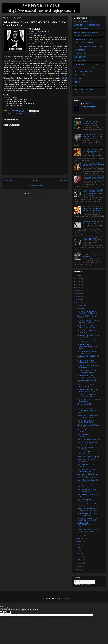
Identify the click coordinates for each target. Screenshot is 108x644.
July (79, 545)
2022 (78, 287)
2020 (78, 294)
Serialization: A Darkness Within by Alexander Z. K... (88, 352)
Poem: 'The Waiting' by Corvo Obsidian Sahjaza (87, 491)
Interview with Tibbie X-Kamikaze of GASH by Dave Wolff (93, 165)
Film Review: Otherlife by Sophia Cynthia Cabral (88, 341)
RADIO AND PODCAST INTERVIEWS (86, 54)
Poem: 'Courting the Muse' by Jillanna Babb (86, 461)
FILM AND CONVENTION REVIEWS (86, 64)
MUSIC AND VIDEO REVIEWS (19, 114)
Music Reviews (34, 114)
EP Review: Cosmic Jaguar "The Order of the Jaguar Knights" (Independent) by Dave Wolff (93, 151)
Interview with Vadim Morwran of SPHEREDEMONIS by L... (88, 416)
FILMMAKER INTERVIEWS (83, 39)
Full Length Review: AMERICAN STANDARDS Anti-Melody (88, 391)
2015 (78, 570)
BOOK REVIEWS (79, 61)
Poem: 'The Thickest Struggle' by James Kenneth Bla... (87, 470)
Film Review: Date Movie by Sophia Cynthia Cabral (86, 405)
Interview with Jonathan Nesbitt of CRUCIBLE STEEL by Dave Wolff (93, 178)
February (81, 560)
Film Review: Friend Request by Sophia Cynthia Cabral (87, 421)
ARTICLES (77, 78)
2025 (78, 278)
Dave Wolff (86, 104)
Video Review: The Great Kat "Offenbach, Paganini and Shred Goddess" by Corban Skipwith (92, 209)
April (80, 554)
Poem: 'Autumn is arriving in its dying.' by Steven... (87, 443)
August (80, 542)
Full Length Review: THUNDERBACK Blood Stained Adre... (88, 525)
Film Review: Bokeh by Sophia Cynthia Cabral (87, 331)
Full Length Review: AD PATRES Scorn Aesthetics (88, 367)
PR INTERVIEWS (79, 50)
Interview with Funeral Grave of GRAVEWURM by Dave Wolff (92, 135)
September (81, 538)
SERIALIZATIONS (80, 93)
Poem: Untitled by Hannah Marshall (88, 477)
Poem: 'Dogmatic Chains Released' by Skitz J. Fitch (88, 453)
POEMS (76, 86)
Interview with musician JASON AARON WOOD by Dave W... (88, 510)
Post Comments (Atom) (39, 194)
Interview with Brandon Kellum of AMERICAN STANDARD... (88, 312)
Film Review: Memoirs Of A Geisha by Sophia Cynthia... (88, 426)
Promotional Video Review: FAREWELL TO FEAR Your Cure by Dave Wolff (93, 255)
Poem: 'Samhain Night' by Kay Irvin (88, 457)
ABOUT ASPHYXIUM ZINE (83, 21)
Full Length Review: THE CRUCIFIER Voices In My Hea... (88, 376)
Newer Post (8, 181)
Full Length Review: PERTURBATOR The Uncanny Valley (88, 347)
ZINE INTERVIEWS (80, 57)
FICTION (77, 82)
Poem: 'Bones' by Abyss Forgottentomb (85, 500)
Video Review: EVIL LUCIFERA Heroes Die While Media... (88, 531)
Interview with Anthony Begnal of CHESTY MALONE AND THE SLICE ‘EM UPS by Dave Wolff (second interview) (93, 193)
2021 (78, 291)
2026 (78, 275)
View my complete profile (89, 107)
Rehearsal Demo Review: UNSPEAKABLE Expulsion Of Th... (88, 411)
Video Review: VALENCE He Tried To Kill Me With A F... (88, 386)
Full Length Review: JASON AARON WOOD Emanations (87, 362)
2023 (78, 284)
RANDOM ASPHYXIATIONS (83, 89)
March (80, 557)
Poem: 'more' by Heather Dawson (88, 474)
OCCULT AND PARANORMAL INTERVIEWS (89, 46)
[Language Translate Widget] (84, 582)
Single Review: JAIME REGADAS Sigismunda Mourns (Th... (88, 322)
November (81, 309)
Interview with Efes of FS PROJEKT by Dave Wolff (86, 327)
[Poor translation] (8, 612)
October (80, 535)
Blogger (66, 598)
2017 (78, 303)
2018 (78, 300)
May (79, 551)
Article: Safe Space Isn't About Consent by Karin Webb (87, 371)
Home (35, 181)
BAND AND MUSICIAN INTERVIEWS (86, 32)
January (80, 563)
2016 (78, 567)
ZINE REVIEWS (79, 75)
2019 (78, 297)
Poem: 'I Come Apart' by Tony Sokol (89, 439)
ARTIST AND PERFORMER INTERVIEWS (87, 25)
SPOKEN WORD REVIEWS (83, 71)
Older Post (63, 181)
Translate (86, 585)
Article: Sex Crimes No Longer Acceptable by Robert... (87, 395)
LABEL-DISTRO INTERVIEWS (84, 43)
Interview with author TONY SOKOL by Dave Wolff (91, 122)
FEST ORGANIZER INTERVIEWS (85, 36)
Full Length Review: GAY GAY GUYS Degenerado (87, 514)
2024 (78, 281)
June (79, 548)
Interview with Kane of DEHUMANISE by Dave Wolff (92, 239)
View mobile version (35, 185)
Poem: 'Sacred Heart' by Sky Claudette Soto (86, 448)
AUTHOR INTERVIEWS (82, 29)
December (81, 306)
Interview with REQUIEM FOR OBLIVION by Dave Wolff (87, 519)
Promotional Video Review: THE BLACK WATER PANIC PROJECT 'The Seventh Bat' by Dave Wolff (93, 224)
